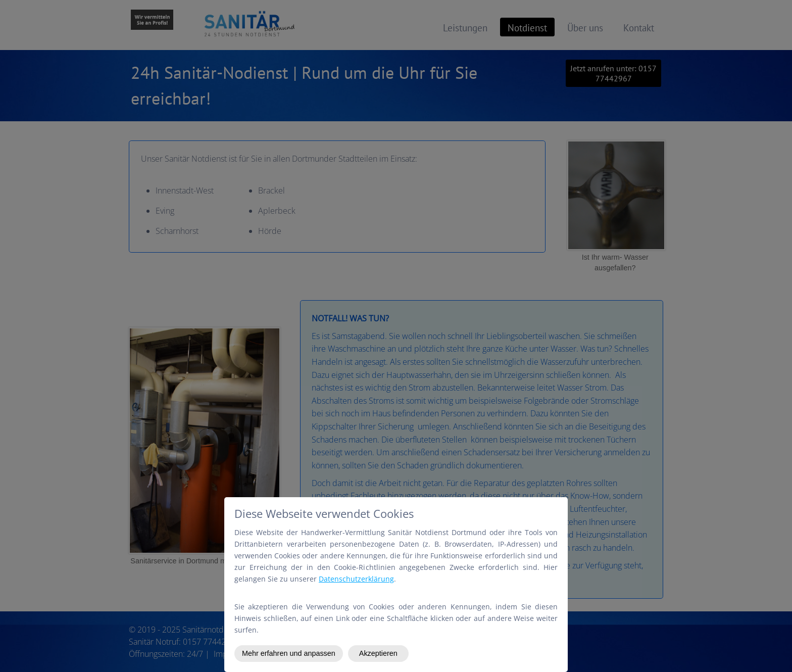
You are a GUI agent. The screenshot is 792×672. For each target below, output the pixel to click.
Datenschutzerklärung (356, 579)
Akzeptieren (378, 653)
